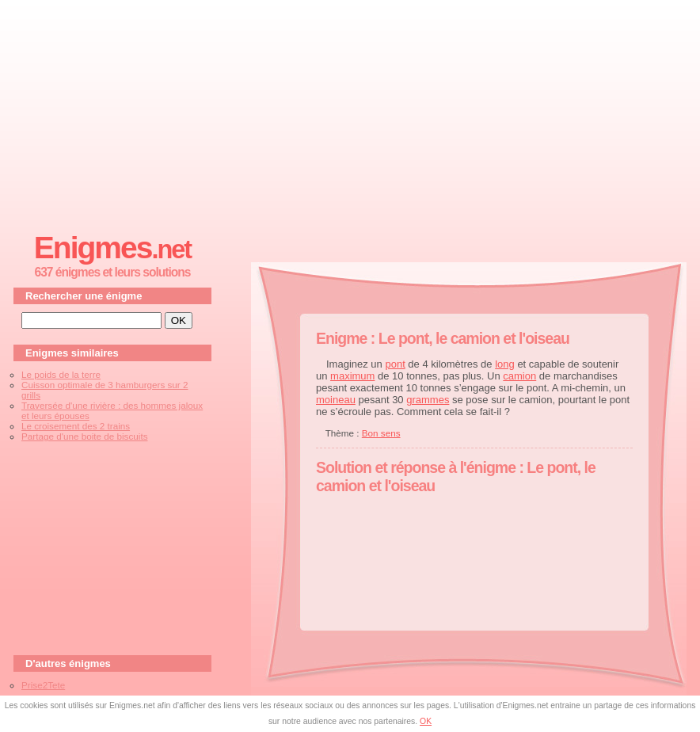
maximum (352, 376)
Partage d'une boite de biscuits (84, 436)
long (505, 364)
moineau (336, 400)
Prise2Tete (43, 685)
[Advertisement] (350, 112)
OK (426, 721)
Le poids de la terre (61, 374)
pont (395, 364)
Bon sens (381, 433)
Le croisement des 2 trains (76, 426)
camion (519, 376)
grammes (428, 400)
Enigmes (112, 248)
